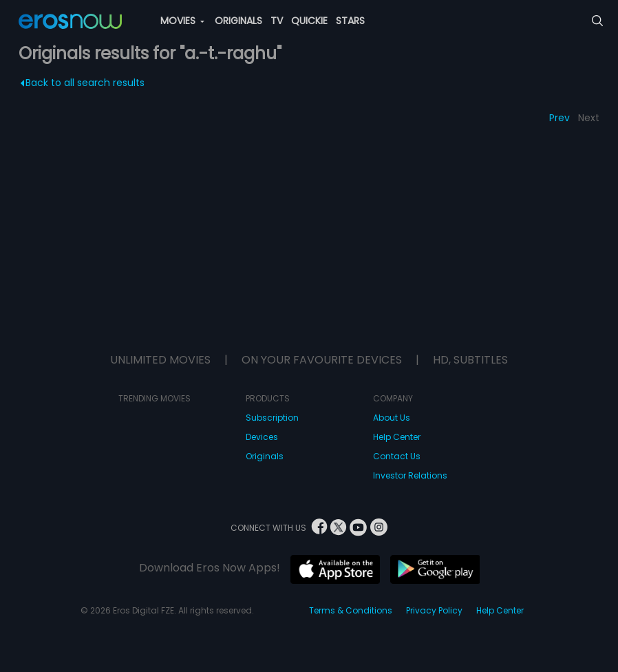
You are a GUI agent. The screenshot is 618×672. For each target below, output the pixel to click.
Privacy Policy (434, 610)
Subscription (272, 418)
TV (277, 21)
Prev (560, 118)
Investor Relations (410, 475)
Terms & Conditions (351, 610)
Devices (262, 437)
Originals (265, 456)
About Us (392, 418)
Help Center (397, 437)
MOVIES (182, 21)
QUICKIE (309, 21)
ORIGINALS (238, 21)
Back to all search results (82, 83)
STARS (350, 21)
